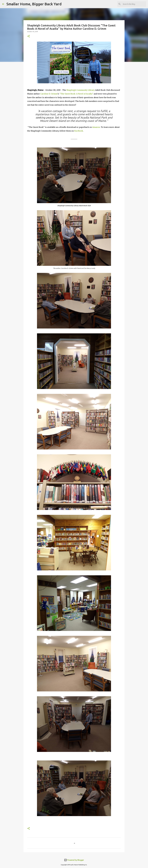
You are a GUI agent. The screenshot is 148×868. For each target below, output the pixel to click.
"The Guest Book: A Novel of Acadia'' (76, 94)
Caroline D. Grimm (49, 94)
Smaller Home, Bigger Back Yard (34, 4)
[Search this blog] (134, 4)
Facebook (79, 131)
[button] (29, 36)
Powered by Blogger (74, 860)
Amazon (96, 127)
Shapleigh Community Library (81, 90)
